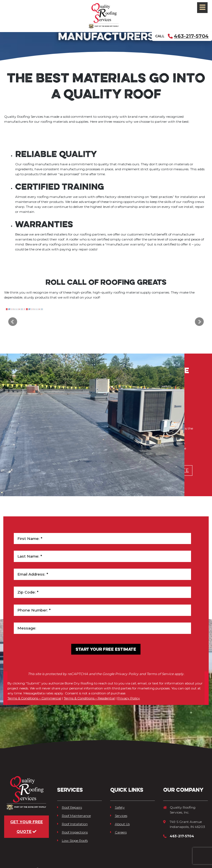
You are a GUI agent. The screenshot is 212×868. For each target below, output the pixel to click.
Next (199, 335)
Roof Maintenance (74, 786)
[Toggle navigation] (202, 8)
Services (119, 786)
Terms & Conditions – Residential (89, 678)
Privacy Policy (129, 678)
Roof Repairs (70, 778)
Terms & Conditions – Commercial (34, 678)
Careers (118, 803)
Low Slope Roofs (72, 811)
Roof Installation (72, 794)
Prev (13, 335)
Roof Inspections (72, 803)
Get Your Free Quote (26, 806)
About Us (120, 794)
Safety (117, 778)
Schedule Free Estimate (157, 516)
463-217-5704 (188, 36)
